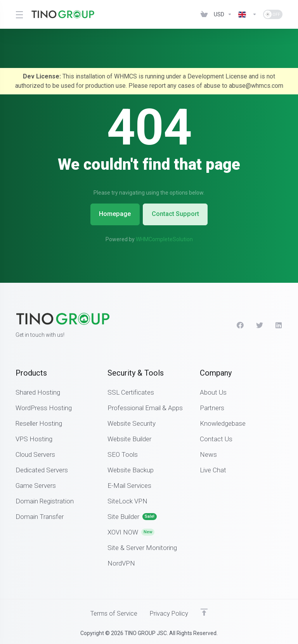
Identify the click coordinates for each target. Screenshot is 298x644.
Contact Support (177, 214)
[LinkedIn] (279, 325)
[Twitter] (260, 325)
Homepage (113, 214)
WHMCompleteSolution (164, 239)
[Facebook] (240, 325)
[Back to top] (206, 612)
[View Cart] (204, 14)
